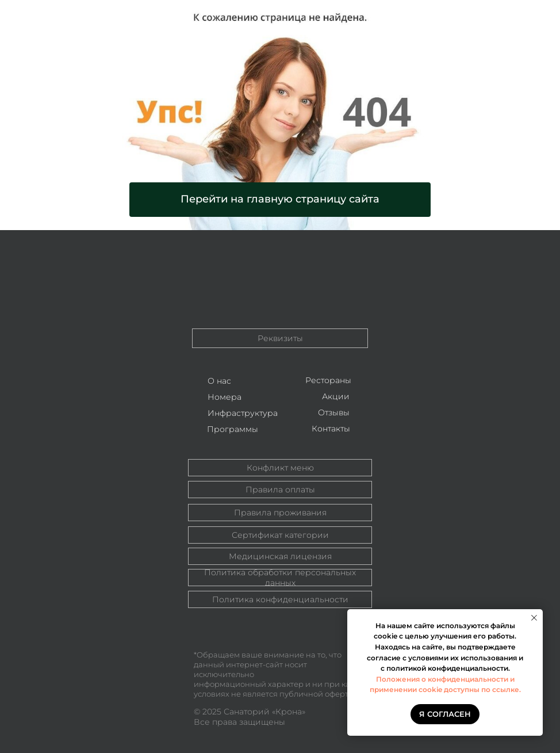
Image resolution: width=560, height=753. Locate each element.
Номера (225, 397)
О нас (219, 381)
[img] (280, 280)
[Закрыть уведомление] (534, 618)
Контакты (331, 429)
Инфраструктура (243, 413)
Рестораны (328, 380)
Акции (336, 396)
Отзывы (334, 412)
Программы (233, 429)
